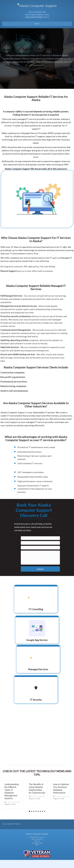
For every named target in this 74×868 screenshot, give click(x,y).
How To (46, 25)
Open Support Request (34, 23)
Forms (47, 23)
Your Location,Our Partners (11, 832)
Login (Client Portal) (33, 25)
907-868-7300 (40, 20)
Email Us (42, 846)
